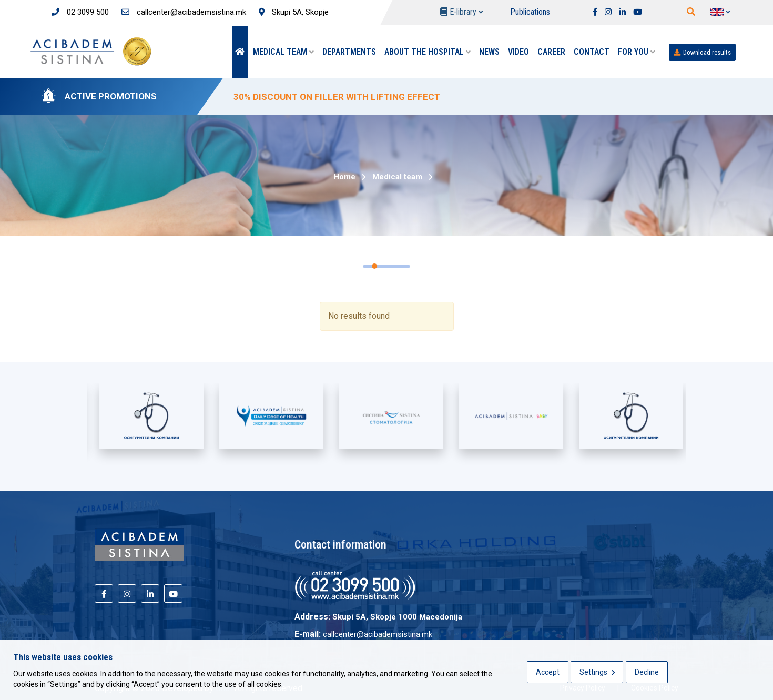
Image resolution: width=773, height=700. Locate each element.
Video (518, 52)
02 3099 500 (80, 12)
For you (637, 52)
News (489, 52)
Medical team (283, 52)
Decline (647, 672)
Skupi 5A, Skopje (294, 12)
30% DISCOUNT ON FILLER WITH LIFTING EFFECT (337, 97)
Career (551, 52)
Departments (349, 52)
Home (344, 177)
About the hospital (428, 52)
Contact (592, 52)
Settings (597, 672)
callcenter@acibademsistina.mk (184, 12)
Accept (548, 672)
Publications (530, 12)
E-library (462, 12)
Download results (702, 52)
